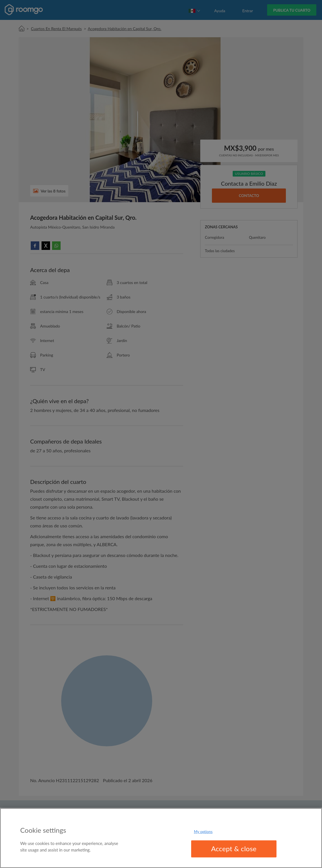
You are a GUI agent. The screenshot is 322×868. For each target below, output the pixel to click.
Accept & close (234, 849)
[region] (161, 838)
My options (203, 832)
